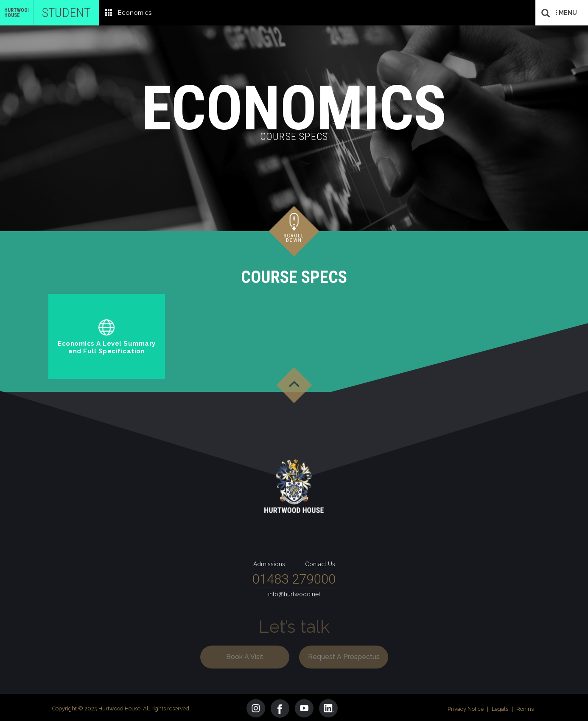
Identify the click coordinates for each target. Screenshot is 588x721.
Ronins (525, 706)
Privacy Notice (466, 706)
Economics (135, 13)
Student (66, 13)
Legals (500, 706)
